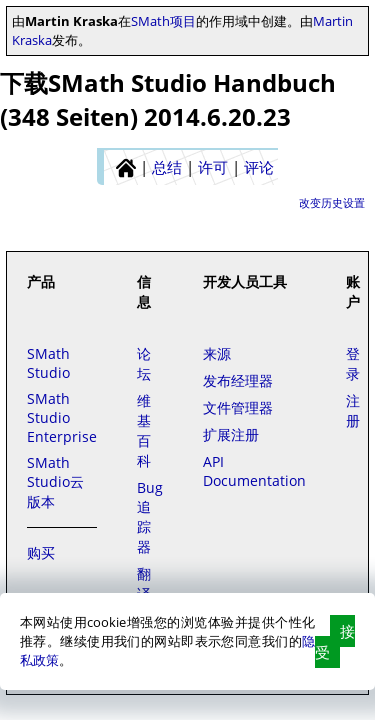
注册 (353, 410)
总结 (167, 167)
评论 (259, 167)
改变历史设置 (332, 202)
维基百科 (144, 430)
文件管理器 (238, 407)
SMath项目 (163, 21)
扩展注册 (231, 434)
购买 (41, 552)
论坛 (144, 363)
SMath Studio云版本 (55, 482)
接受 (335, 641)
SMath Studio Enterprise (62, 417)
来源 (217, 353)
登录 (353, 363)
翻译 (144, 583)
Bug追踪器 (150, 517)
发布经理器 (238, 380)
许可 (213, 167)
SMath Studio (48, 363)
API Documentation (254, 471)
